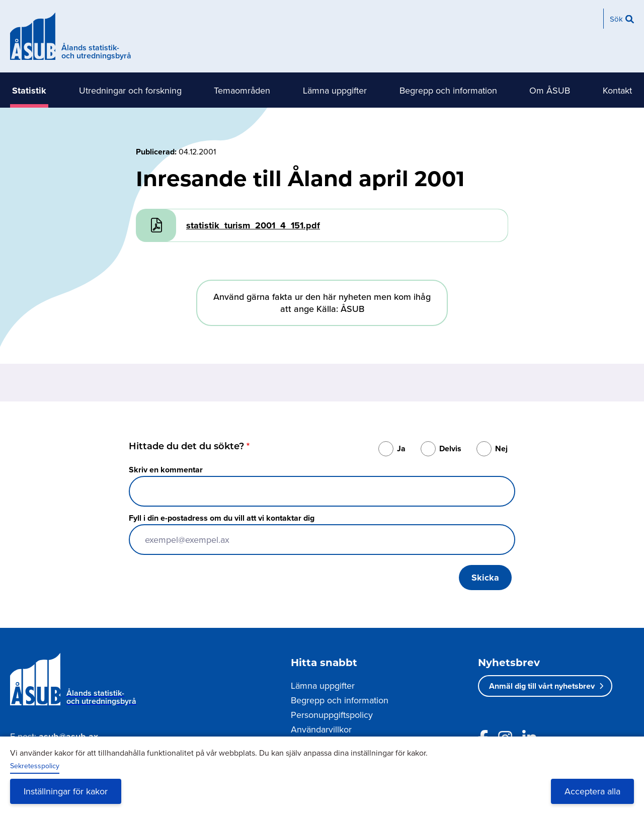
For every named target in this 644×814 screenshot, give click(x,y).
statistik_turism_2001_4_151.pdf (253, 225)
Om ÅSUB (550, 90)
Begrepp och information (448, 90)
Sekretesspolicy (35, 766)
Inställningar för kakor (66, 791)
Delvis (450, 449)
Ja (401, 449)
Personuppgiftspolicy (332, 715)
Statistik (29, 91)
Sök (616, 19)
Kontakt (617, 90)
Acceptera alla (592, 791)
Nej (501, 449)
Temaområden (242, 90)
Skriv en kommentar (166, 470)
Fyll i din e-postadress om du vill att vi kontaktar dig (222, 518)
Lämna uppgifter (335, 90)
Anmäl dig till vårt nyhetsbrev (542, 686)
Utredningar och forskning (130, 90)
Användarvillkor (321, 729)
